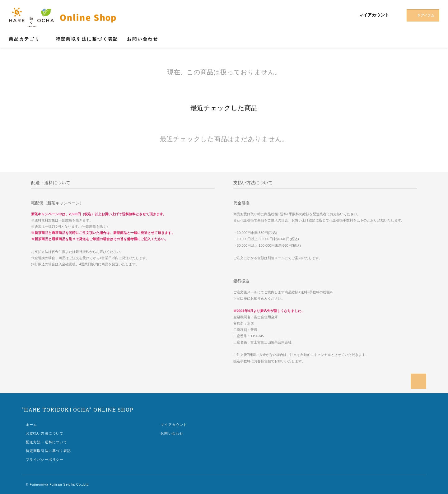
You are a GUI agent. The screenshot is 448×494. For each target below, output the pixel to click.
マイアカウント (374, 15)
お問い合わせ (143, 39)
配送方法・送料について (47, 442)
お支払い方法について (45, 433)
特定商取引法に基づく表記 (87, 39)
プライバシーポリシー (45, 459)
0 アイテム (422, 15)
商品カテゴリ (28, 39)
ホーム (31, 425)
